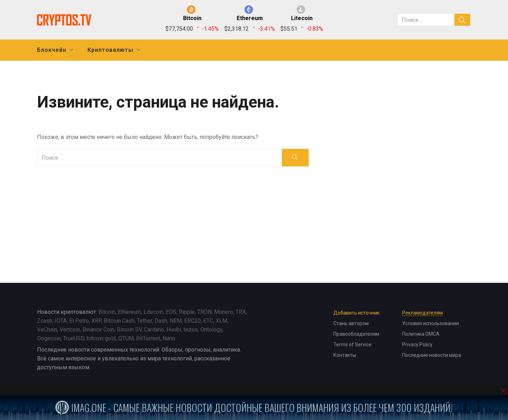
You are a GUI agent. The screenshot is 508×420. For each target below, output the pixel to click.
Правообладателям (356, 334)
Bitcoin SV (129, 330)
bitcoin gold (101, 338)
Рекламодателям (422, 313)
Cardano (154, 330)
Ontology (211, 330)
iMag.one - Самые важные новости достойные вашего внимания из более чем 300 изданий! (254, 407)
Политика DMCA (421, 334)
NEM (176, 321)
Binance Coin (98, 330)
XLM (221, 321)
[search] (462, 20)
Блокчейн (52, 50)
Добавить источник (356, 313)
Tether (144, 321)
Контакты (345, 355)
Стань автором (351, 323)
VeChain (47, 330)
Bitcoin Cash (119, 321)
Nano (169, 338)
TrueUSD (74, 338)
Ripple (187, 312)
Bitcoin (107, 312)
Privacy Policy (417, 345)
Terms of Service (352, 345)
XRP (96, 321)
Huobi (174, 330)
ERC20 (192, 321)
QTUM (126, 338)
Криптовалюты (110, 50)
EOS (171, 312)
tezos (191, 330)
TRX (241, 312)
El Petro (79, 321)
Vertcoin (70, 330)
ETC (208, 321)
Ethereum (129, 312)
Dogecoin (49, 338)
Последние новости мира (432, 355)
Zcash (45, 321)
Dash (161, 321)
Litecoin (153, 312)
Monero (224, 312)
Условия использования (431, 323)
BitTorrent (148, 338)
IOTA (61, 321)
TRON (204, 312)
